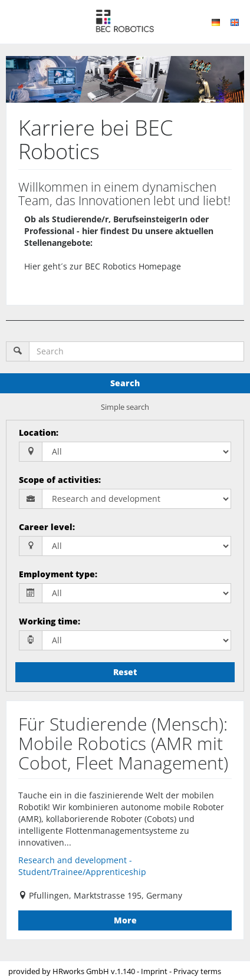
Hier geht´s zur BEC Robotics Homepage (103, 266)
